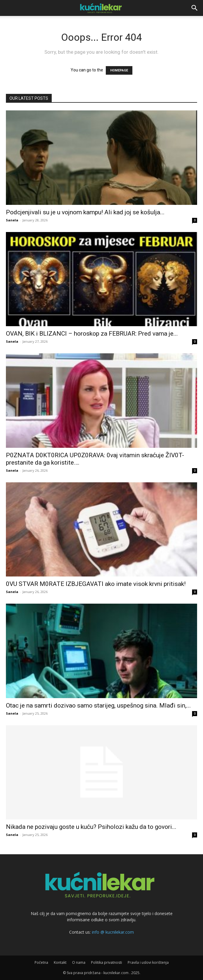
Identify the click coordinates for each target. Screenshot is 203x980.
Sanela (12, 220)
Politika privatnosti (107, 962)
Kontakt (60, 962)
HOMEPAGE (119, 70)
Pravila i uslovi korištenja (148, 962)
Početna (41, 962)
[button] (195, 8)
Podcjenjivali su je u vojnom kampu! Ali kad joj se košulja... (85, 212)
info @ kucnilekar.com (113, 932)
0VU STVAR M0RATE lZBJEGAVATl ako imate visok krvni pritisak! (96, 584)
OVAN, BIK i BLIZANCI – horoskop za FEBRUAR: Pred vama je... (92, 334)
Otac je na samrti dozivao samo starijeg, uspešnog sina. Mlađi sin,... (98, 705)
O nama (79, 962)
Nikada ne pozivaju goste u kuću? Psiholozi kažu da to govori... (91, 827)
